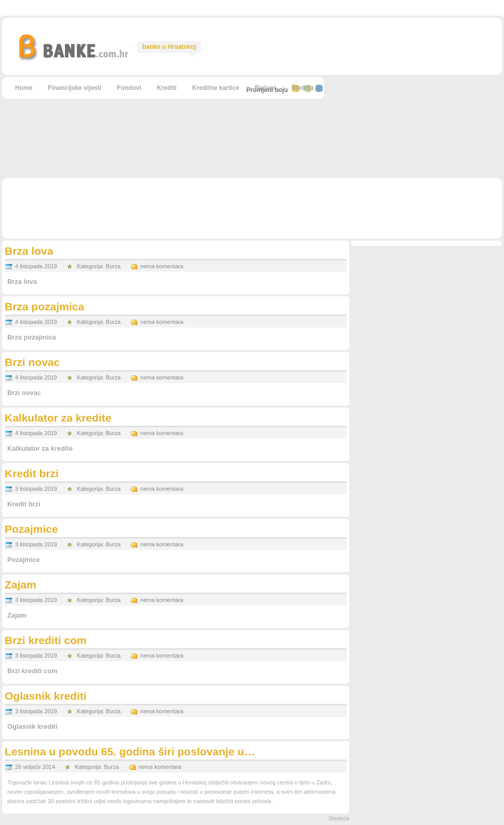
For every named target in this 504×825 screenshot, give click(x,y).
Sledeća (339, 818)
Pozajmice (31, 529)
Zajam (21, 585)
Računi (265, 88)
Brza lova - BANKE (73, 47)
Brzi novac (32, 362)
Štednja (302, 88)
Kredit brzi (32, 473)
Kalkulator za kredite (58, 418)
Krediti (167, 88)
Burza (113, 266)
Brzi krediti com (46, 640)
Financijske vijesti (75, 88)
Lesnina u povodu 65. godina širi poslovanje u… (130, 751)
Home (24, 88)
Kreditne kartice (216, 88)
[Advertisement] (413, 101)
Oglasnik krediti (46, 696)
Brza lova (29, 251)
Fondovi (129, 88)
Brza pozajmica (44, 306)
